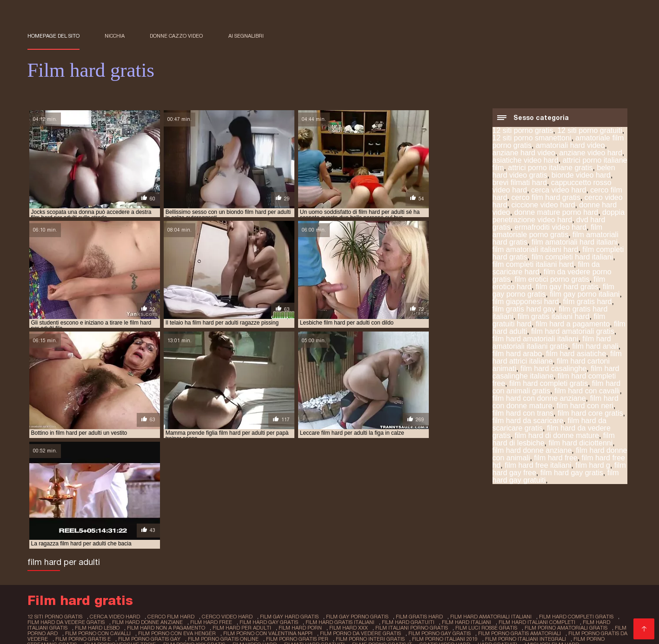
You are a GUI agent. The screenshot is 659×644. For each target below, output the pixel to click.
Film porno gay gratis (561, 603)
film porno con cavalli (77, 532)
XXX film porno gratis (562, 618)
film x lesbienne (50, 632)
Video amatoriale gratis (439, 566)
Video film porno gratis (226, 611)
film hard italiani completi (519, 522)
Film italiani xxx (119, 618)
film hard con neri (585, 407)
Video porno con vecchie (289, 603)
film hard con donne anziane (539, 399)
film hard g (593, 466)
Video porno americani (433, 581)
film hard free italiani (538, 466)
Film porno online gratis (357, 566)
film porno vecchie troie (120, 542)
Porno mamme (589, 574)
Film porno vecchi (281, 559)
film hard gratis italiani (323, 522)
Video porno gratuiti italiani (192, 618)
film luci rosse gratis (461, 527)
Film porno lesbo (424, 603)
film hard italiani (449, 522)
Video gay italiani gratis (322, 618)
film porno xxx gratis (193, 542)
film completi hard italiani (572, 258)
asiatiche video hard (526, 161)
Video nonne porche (489, 603)
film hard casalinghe (553, 369)
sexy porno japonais (150, 632)
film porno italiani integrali (525, 537)
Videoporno (260, 618)
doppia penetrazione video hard (559, 217)
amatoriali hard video (570, 146)
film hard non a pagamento (143, 527)
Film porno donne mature (189, 588)
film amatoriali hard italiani (575, 243)
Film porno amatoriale (117, 574)
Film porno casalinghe (293, 626)
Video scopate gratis (129, 581)
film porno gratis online (223, 537)
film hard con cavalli (587, 392)
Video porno (255, 588)
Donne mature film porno (415, 559)
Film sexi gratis (367, 581)
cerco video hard (223, 517)
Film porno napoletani (331, 596)
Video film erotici (474, 574)
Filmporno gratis (369, 588)
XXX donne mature (492, 559)
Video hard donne (309, 588)
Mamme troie (179, 574)
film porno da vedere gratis (338, 532)
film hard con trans (523, 414)
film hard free (556, 459)
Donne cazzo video (176, 36)
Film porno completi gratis (148, 626)
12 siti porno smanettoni (532, 139)
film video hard (253, 542)
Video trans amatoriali (487, 618)
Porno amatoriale (577, 581)
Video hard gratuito (464, 596)
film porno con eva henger (156, 532)
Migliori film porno (513, 611)
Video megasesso (363, 603)
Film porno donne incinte (569, 559)
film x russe (97, 632)
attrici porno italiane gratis (550, 169)
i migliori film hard (548, 542)
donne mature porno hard (556, 213)
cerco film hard (168, 517)
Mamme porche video (196, 566)
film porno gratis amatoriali (497, 532)
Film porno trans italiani (540, 596)
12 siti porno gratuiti (590, 131)
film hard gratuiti (391, 522)
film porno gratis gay (149, 537)
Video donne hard (189, 596)
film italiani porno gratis (387, 527)
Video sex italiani (427, 588)
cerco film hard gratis (546, 198)
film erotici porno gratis (552, 280)
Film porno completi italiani (153, 603)
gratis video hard (442, 542)
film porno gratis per (297, 537)
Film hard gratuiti (533, 574)
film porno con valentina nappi (246, 532)
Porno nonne (223, 603)
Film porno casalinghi (203, 581)
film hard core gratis (590, 414)
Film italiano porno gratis (207, 559)
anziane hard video (524, 154)
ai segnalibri (246, 36)
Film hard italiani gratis (584, 611)
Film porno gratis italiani (244, 574)
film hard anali (595, 347)
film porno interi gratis (370, 537)
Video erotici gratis (318, 574)
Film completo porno (564, 588)
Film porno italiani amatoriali (291, 581)
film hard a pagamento (573, 325)
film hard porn (276, 527)
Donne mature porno (509, 581)
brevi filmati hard (520, 183)
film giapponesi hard (526, 302)
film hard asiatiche (576, 355)
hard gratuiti (494, 542)
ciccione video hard (543, 206)
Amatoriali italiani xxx (369, 626)
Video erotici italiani (60, 581)
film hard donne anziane (532, 451)
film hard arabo (517, 355)
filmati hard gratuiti (312, 542)
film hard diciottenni (580, 444)
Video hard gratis (223, 626)
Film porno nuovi (399, 596)
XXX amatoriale (136, 559)
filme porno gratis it (380, 542)
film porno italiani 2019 (444, 537)
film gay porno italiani (585, 295)
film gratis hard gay (524, 310)
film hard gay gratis (572, 474)
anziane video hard (591, 154)
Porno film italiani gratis (276, 566)
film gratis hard (588, 302)
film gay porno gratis (352, 517)
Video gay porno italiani (307, 611)
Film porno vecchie (59, 618)
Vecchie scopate (342, 559)
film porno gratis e (83, 537)
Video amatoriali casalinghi (140, 611)
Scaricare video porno (444, 611)
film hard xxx (324, 527)
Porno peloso (504, 566)
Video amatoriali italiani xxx (398, 574)
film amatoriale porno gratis (548, 232)
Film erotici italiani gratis (67, 559)
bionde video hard (581, 176)
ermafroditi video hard (551, 228)
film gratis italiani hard (554, 317)
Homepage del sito (53, 36)
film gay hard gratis (567, 288)
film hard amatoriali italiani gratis (552, 343)
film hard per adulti (219, 527)
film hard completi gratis (549, 384)
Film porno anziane (563, 566)
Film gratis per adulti (257, 596)
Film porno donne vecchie (112, 596)
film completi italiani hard (533, 265)
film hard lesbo (75, 527)
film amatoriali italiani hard (536, 250)
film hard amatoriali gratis (573, 332)
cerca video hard (559, 191)
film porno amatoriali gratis (541, 527)
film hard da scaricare (528, 422)
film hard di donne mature (557, 436)
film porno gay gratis (417, 532)
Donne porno (134, 566)
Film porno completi (108, 588)
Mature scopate (376, 611)
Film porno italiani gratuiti (406, 618)
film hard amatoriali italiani (536, 340)
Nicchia (115, 36)
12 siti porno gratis (523, 131)
